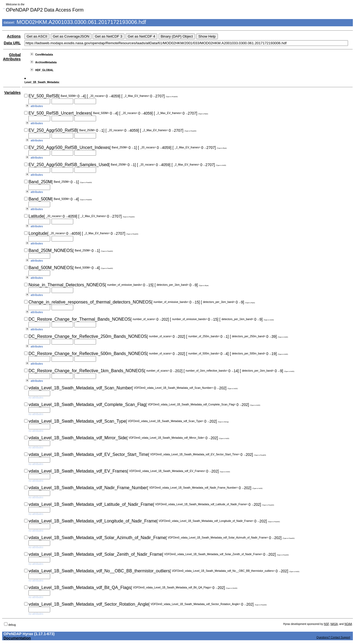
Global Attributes (12, 57)
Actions (14, 36)
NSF (326, 624)
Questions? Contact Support (333, 637)
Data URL (12, 43)
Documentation (17, 638)
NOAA (348, 624)
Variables (13, 93)
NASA (334, 624)
